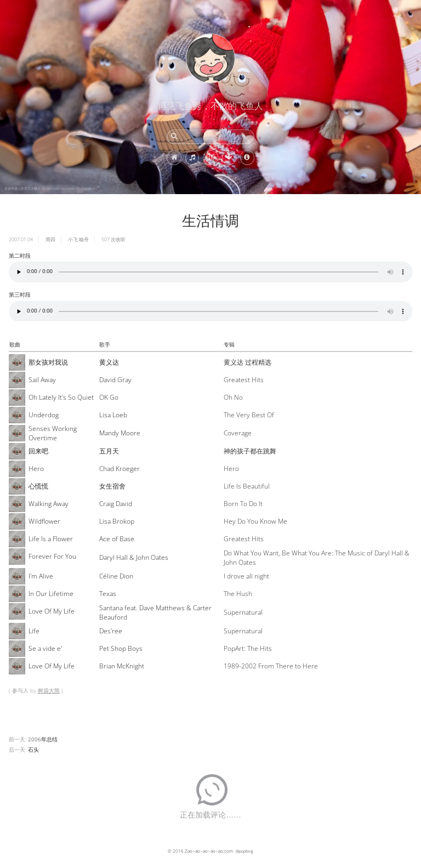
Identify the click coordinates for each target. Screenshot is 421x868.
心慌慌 (38, 486)
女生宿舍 (112, 486)
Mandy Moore (120, 433)
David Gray (115, 380)
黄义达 (109, 362)
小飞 (73, 239)
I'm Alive (41, 576)
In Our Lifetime (51, 594)
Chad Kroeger (120, 469)
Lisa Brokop (117, 521)
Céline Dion (116, 576)
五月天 (109, 451)
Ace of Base (117, 539)
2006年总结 (43, 739)
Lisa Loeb (113, 415)
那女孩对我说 (48, 362)
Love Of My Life (52, 611)
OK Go (109, 397)
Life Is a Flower (51, 539)
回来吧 (38, 451)
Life (34, 631)
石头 (33, 750)
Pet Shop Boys (121, 648)
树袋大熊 (49, 690)
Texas (108, 594)
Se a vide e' (45, 648)
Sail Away (42, 380)
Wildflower (44, 521)
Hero (36, 469)
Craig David (116, 504)
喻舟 (84, 239)
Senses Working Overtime (53, 433)
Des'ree (111, 631)
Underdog (44, 415)
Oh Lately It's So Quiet (61, 397)
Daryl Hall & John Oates (134, 557)
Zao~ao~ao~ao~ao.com (209, 851)
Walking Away (49, 504)
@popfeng (244, 851)
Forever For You (52, 556)
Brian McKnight (122, 666)
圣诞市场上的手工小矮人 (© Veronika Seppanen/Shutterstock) (51, 189)
